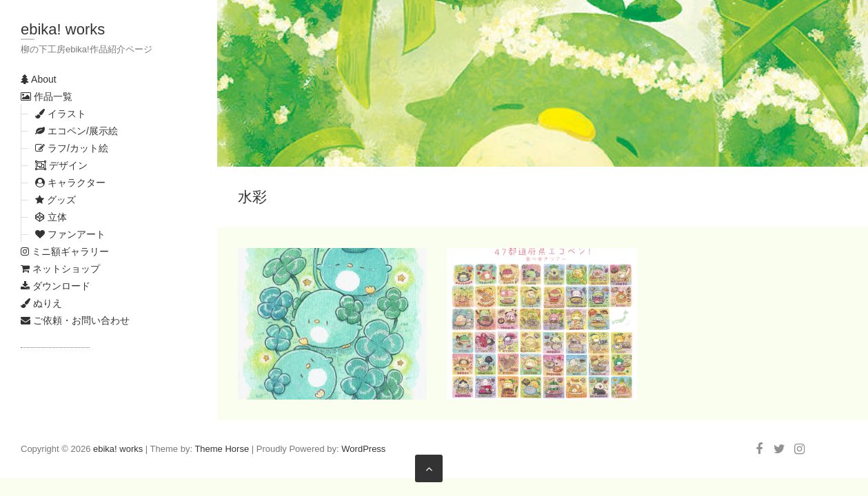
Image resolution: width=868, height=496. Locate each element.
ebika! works (63, 29)
